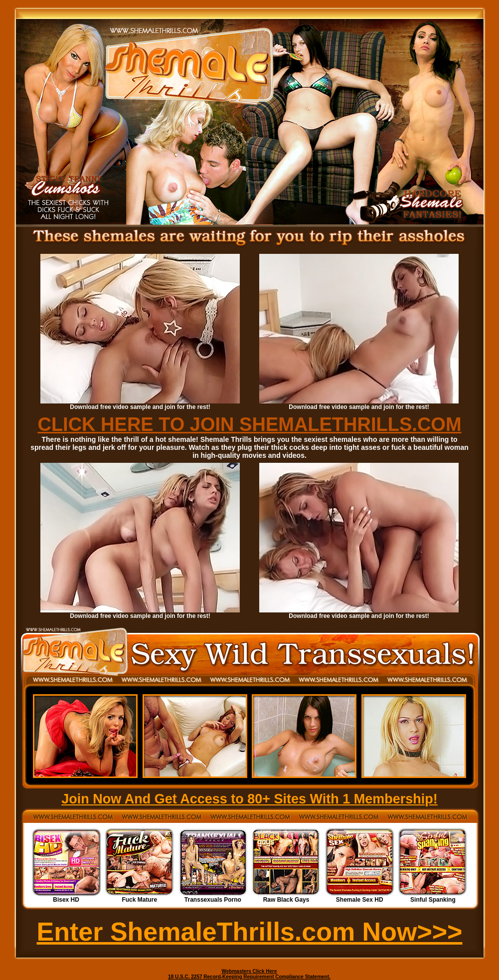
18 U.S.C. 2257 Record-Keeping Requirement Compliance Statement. (249, 977)
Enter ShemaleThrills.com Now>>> (250, 932)
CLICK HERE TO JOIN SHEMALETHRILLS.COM (249, 424)
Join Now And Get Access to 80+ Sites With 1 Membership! (249, 799)
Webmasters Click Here (249, 971)
